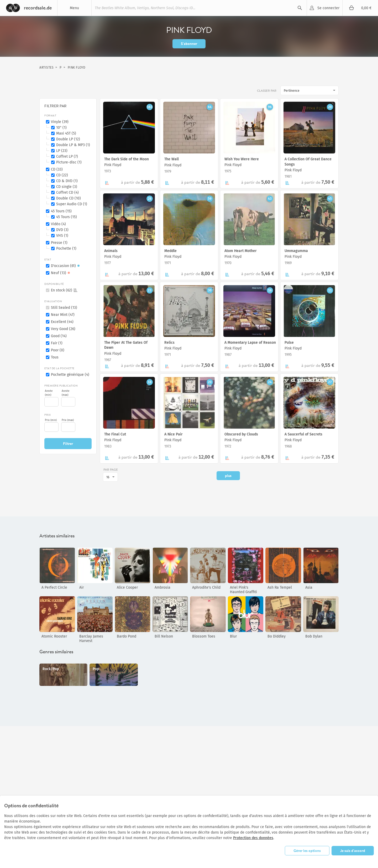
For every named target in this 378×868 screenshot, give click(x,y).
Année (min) (49, 393)
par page (111, 469)
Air (82, 587)
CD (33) (57, 169)
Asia (309, 587)
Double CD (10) (69, 198)
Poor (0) (58, 350)
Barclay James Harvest (91, 639)
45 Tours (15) (61, 211)
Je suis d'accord (353, 851)
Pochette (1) (66, 248)
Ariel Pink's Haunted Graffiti (243, 590)
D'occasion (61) (66, 266)
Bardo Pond (127, 636)
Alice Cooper (127, 587)
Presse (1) (59, 243)
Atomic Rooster (54, 636)
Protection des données (253, 838)
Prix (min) (51, 420)
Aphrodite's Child (206, 587)
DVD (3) (62, 230)
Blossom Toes (204, 636)
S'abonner (189, 44)
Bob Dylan (314, 636)
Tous (55, 357)
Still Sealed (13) (64, 308)
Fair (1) (57, 343)
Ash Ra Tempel (280, 587)
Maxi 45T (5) (66, 133)
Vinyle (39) (60, 122)
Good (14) (59, 336)
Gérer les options (307, 851)
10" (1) (61, 128)
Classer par (267, 91)
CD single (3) (67, 187)
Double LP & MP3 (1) (73, 145)
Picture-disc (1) (69, 162)
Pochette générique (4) (70, 375)
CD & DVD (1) (67, 181)
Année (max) (66, 393)
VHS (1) (62, 236)
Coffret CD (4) (67, 192)
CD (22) (62, 175)
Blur (233, 636)
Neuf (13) (61, 273)
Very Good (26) (63, 329)
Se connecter (328, 8)
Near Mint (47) (63, 315)
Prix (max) (68, 420)
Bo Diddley (277, 636)
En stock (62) (64, 290)
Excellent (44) (62, 322)
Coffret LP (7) (67, 156)
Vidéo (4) (58, 224)
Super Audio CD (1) (72, 204)
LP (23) (62, 151)
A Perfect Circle (54, 587)
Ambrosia (162, 587)
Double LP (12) (68, 139)
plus (228, 476)
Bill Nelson (164, 636)
